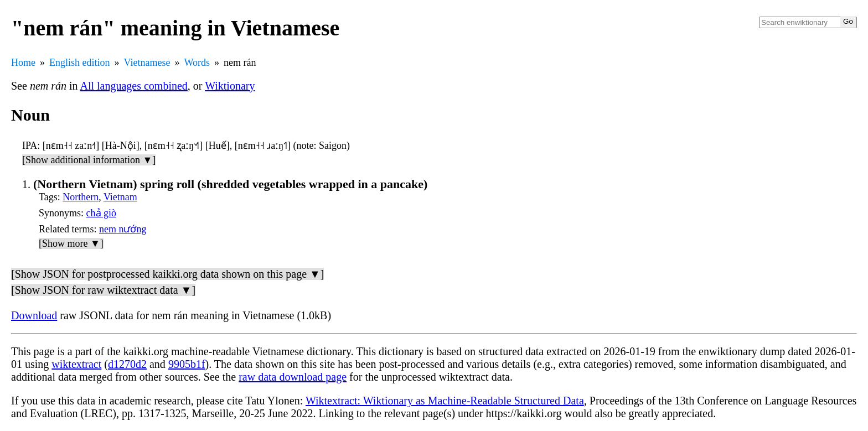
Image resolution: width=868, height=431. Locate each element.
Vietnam (120, 197)
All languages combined (133, 86)
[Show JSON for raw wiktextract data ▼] (103, 290)
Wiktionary (230, 86)
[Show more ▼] (71, 243)
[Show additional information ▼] (89, 160)
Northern (81, 197)
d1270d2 (127, 364)
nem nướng (123, 229)
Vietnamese (147, 63)
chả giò (102, 213)
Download (34, 315)
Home (23, 63)
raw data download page (293, 377)
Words (197, 63)
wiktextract (76, 364)
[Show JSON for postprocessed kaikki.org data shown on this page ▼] (167, 274)
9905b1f (187, 364)
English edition (80, 63)
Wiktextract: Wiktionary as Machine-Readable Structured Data (445, 401)
